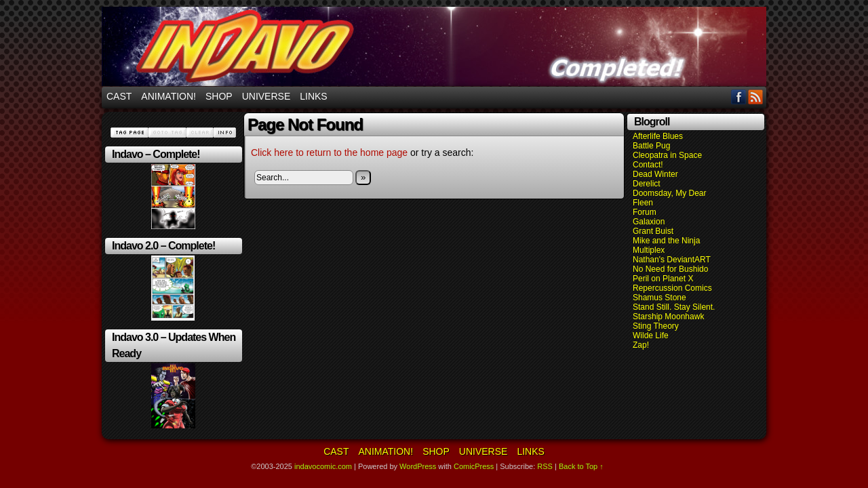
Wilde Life (651, 335)
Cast (119, 96)
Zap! (641, 345)
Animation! (169, 96)
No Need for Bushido (670, 269)
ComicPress (474, 466)
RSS (756, 97)
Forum (645, 212)
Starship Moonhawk (668, 317)
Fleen (643, 203)
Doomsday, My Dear (669, 193)
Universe (267, 96)
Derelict (647, 184)
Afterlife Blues (658, 136)
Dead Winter (655, 174)
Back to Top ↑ (581, 466)
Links (313, 96)
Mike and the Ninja (666, 241)
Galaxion (649, 222)
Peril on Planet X (663, 279)
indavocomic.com (434, 46)
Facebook (739, 97)
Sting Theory (656, 326)
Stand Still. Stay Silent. (674, 307)
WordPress (418, 466)
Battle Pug (651, 146)
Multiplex (649, 250)
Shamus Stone (659, 298)
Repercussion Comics (672, 288)
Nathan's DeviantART (672, 260)
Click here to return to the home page (329, 152)
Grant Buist (653, 231)
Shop (219, 96)
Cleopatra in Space (667, 155)
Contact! (648, 165)
